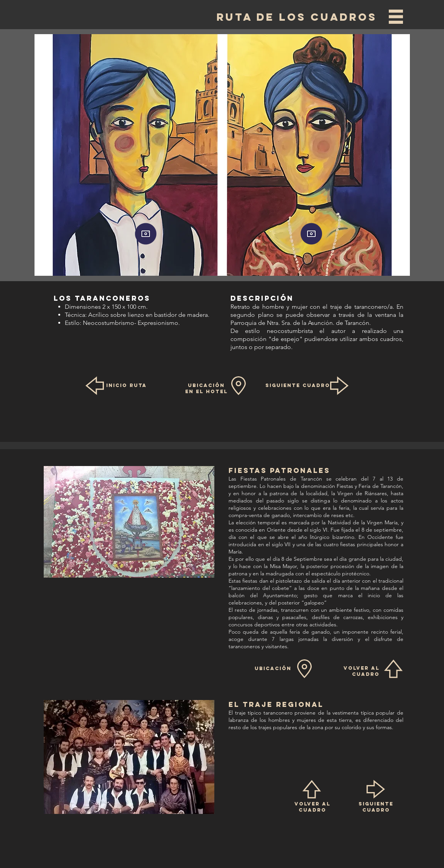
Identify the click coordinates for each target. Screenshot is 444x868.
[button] (396, 17)
